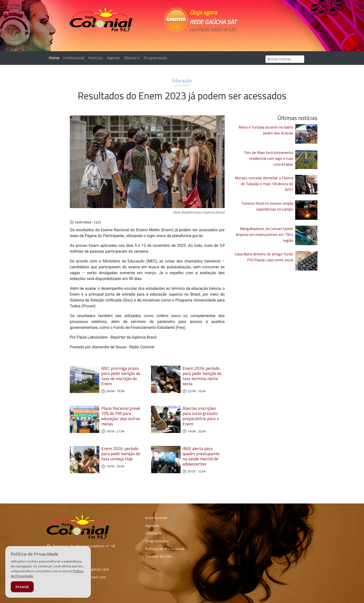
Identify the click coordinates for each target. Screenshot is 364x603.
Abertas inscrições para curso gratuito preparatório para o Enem (201, 416)
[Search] (285, 59)
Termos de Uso (158, 556)
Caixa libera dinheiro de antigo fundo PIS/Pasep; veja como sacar (264, 257)
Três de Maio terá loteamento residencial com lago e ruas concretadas (268, 158)
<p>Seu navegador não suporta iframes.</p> (216, 38)
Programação (155, 58)
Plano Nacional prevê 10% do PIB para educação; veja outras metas (121, 416)
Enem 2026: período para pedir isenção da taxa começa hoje (121, 454)
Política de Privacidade (165, 549)
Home (55, 58)
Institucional (74, 58)
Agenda (113, 58)
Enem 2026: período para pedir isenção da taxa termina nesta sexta (202, 376)
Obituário (132, 58)
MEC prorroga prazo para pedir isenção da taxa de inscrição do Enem (121, 376)
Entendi (22, 587)
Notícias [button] (96, 58)
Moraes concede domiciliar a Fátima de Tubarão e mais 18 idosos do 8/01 (264, 184)
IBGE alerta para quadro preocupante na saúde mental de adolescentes (201, 456)
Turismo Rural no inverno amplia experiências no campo (267, 206)
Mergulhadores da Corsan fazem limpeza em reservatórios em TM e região (265, 234)
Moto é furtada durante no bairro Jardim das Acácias (266, 130)
